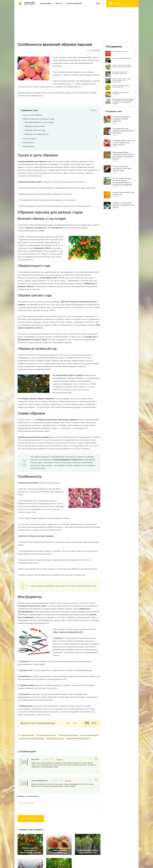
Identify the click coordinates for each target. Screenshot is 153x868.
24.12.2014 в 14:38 (56, 781)
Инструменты (29, 146)
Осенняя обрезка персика (46, 735)
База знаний (46, 4)
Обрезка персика (28, 735)
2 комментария (95, 50)
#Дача (125, 4)
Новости (59, 4)
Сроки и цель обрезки (33, 115)
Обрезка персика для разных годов (39, 119)
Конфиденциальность (86, 854)
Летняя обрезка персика (89, 735)
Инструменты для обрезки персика (31, 739)
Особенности (29, 142)
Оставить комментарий (31, 818)
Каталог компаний (74, 4)
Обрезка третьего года (35, 130)
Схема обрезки (30, 139)
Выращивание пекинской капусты (78, 739)
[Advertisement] (76, 23)
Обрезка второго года (35, 126)
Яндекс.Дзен (41, 853)
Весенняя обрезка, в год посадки (40, 122)
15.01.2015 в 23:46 (48, 759)
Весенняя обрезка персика (68, 735)
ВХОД (100, 4)
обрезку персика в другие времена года (78, 586)
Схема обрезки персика (55, 739)
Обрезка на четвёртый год (37, 134)
